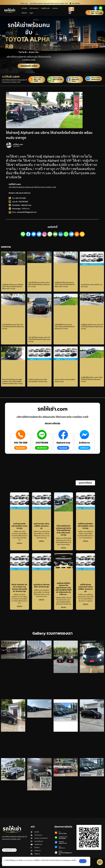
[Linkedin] (61, 234)
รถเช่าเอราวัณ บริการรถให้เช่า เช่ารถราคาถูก (42, 526)
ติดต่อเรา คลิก (95, 11)
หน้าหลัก (24, 8)
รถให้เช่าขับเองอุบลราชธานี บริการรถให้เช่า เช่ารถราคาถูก (86, 588)
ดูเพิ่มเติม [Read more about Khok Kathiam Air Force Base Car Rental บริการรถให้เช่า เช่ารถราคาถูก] (19, 606)
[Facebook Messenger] (34, 234)
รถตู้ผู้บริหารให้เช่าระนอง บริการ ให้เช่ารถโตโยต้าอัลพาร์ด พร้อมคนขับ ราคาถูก (92, 327)
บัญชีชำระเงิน (46, 8)
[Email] (55, 234)
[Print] (77, 234)
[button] (85, 483)
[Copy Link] (82, 234)
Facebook (75, 78)
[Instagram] (44, 234)
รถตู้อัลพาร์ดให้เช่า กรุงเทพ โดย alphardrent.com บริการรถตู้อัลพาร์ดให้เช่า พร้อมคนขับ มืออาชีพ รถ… (64, 589)
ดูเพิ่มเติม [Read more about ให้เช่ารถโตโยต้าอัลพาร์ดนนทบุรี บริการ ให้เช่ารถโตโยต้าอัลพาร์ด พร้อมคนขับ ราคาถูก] (64, 548)
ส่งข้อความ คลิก (96, 78)
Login (31, 13)
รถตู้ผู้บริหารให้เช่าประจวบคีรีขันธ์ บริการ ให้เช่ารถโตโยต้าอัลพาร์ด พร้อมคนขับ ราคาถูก (13, 287)
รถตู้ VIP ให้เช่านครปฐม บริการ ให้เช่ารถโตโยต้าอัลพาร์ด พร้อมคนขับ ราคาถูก (39, 339)
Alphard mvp (75, 80)
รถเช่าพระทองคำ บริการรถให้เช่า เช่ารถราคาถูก (19, 526)
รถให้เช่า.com (15, 184)
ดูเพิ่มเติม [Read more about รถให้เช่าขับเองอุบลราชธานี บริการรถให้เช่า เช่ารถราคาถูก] (86, 604)
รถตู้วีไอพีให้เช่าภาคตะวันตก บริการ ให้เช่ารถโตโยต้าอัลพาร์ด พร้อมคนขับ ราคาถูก (65, 327)
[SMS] (50, 234)
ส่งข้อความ (96, 79)
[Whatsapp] (66, 234)
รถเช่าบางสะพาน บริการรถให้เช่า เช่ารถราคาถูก (65, 380)
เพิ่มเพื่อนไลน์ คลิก (63, 837)
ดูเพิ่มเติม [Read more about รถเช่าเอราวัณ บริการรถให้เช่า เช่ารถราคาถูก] (41, 541)
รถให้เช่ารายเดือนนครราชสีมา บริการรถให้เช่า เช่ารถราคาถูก (38, 380)
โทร (60, 832)
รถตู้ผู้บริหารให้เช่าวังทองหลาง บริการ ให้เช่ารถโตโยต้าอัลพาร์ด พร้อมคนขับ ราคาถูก (65, 284)
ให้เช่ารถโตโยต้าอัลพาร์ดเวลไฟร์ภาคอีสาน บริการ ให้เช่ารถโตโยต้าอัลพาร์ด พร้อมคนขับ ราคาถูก (12, 381)
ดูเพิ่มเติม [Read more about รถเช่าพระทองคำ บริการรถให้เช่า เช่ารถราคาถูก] (19, 543)
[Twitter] (39, 234)
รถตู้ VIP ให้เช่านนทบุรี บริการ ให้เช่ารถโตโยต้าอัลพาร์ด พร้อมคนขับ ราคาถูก (13, 327)
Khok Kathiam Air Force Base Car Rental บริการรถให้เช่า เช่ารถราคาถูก (19, 588)
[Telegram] (71, 234)
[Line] (23, 234)
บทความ (55, 8)
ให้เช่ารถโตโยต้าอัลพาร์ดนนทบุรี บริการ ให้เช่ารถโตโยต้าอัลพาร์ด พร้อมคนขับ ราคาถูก (64, 530)
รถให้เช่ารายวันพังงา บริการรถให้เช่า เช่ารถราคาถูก (86, 526)
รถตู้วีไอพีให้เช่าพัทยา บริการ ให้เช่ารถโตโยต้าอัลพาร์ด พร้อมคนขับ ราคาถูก (92, 379)
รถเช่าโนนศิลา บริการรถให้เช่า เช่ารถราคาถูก (92, 286)
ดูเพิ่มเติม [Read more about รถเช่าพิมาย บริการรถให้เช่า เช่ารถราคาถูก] (41, 600)
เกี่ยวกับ (24, 13)
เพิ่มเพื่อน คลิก (57, 78)
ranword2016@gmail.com (66, 853)
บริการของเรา (34, 8)
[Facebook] (28, 234)
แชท (60, 846)
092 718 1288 (97, 13)
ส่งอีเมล (61, 851)
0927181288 (57, 80)
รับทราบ (83, 861)
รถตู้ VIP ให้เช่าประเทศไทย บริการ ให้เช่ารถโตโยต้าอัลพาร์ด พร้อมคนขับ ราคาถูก (39, 284)
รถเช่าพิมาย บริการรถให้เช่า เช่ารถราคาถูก (42, 586)
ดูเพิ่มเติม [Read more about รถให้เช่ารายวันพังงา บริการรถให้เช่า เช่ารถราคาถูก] (86, 541)
